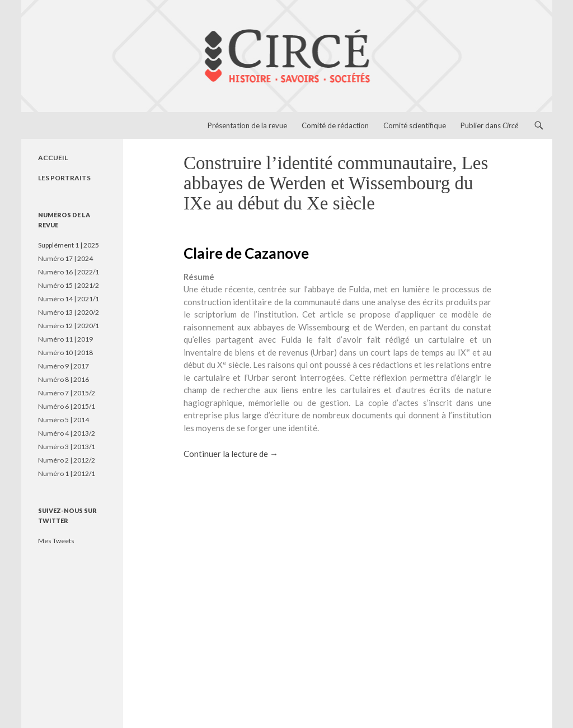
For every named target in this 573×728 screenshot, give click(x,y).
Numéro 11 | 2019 (65, 339)
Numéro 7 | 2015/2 (67, 393)
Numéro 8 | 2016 (64, 379)
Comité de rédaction (335, 125)
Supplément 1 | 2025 (69, 245)
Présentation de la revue (247, 125)
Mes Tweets (56, 541)
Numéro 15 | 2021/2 (69, 285)
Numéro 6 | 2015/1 (67, 406)
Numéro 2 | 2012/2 (67, 460)
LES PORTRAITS (64, 178)
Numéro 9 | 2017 (64, 366)
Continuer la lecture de (231, 454)
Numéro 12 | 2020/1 (69, 326)
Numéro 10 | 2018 (65, 353)
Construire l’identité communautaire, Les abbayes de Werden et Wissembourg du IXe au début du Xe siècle (336, 183)
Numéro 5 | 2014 (64, 420)
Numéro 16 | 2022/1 (69, 272)
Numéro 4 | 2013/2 (67, 433)
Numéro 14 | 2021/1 (69, 299)
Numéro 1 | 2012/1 (67, 473)
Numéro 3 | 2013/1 (67, 447)
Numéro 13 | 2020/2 (69, 312)
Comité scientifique (415, 125)
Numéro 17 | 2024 (65, 258)
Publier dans (489, 125)
